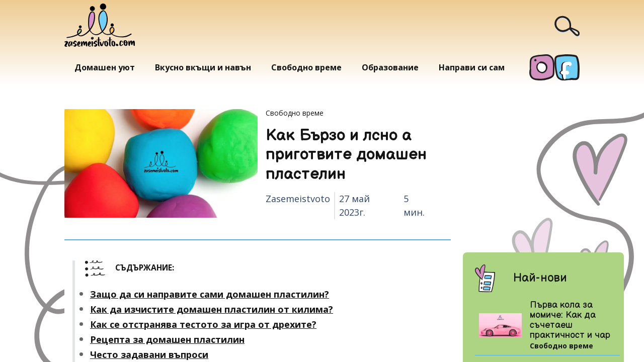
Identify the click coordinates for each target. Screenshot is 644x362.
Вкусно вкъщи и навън (203, 67)
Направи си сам (472, 67)
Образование (390, 67)
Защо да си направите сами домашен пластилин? (210, 294)
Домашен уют (105, 67)
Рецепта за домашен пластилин (167, 339)
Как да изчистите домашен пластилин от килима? (212, 309)
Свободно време (306, 67)
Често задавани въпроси (149, 354)
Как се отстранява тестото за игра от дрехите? (203, 324)
